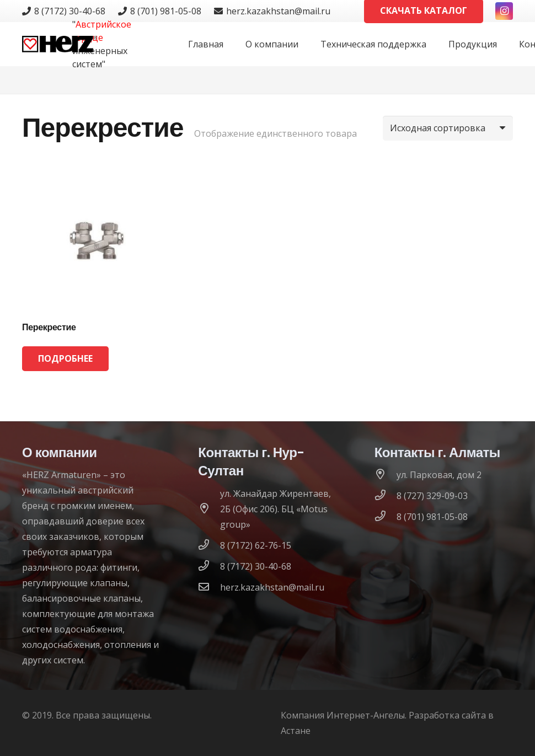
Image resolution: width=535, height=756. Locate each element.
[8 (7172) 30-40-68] (209, 566)
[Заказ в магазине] (448, 128)
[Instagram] (504, 11)
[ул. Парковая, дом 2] (386, 475)
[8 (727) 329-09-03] (386, 496)
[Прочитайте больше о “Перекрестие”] (65, 359)
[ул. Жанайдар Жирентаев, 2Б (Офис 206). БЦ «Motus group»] (209, 509)
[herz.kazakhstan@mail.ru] (209, 587)
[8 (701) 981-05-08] (386, 517)
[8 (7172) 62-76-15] (209, 545)
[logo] (60, 44)
